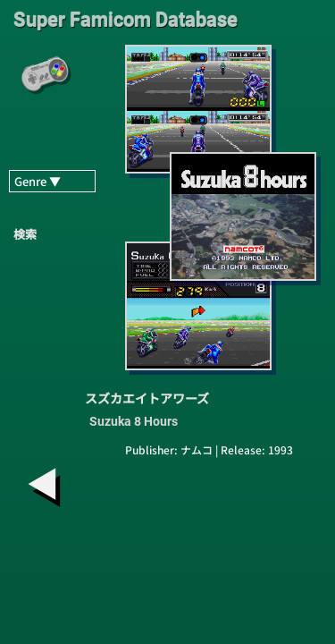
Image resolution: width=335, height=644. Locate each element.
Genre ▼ (38, 181)
